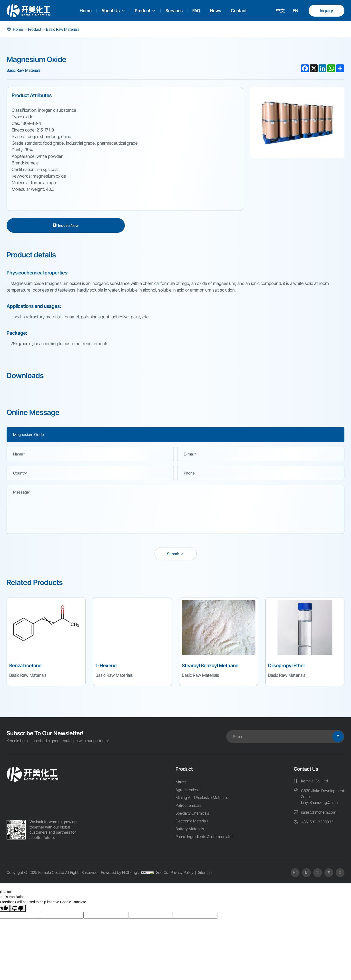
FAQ (196, 11)
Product (143, 11)
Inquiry (327, 11)
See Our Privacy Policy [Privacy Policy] (175, 872)
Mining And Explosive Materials (202, 798)
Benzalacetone (25, 666)
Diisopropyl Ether (287, 666)
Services (174, 11)
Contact (239, 11)
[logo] (29, 11)
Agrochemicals (188, 790)
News (215, 11)
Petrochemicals (188, 805)
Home (86, 11)
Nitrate (181, 782)
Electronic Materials (192, 821)
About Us (111, 11)
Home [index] (18, 29)
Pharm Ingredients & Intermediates (205, 837)
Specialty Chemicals (192, 813)
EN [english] (296, 11)
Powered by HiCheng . (120, 872)
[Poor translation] (18, 908)
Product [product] (35, 29)
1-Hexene (106, 666)
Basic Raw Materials (63, 29)
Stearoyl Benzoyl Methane (210, 666)
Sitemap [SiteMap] (205, 872)
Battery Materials (190, 829)
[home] (32, 774)
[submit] (176, 554)
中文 (280, 11)
